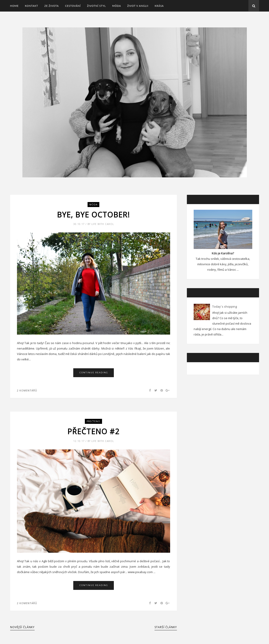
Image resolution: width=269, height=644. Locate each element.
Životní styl (96, 6)
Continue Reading (94, 373)
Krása (159, 6)
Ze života (51, 6)
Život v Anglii (138, 6)
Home (14, 6)
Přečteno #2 (93, 432)
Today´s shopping (225, 306)
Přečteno (93, 421)
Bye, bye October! (93, 215)
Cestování (73, 6)
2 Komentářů (27, 390)
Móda (117, 6)
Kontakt (31, 6)
